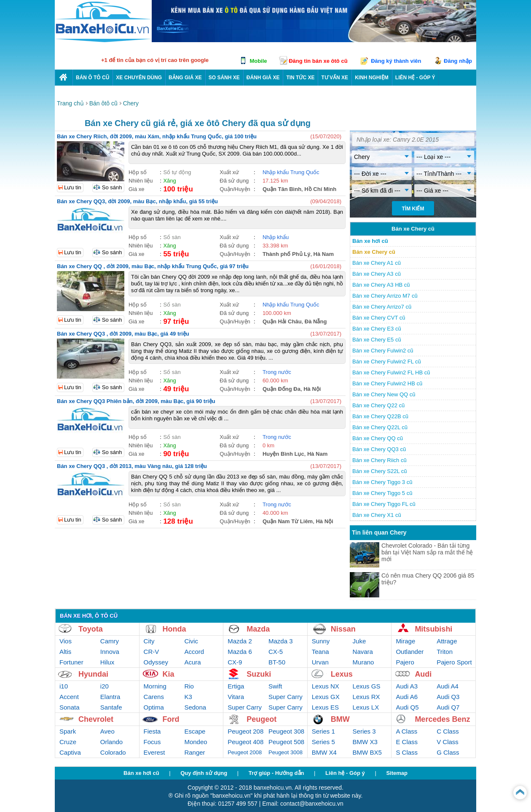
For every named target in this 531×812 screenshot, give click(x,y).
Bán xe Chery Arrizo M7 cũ (385, 296)
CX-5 (276, 652)
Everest (154, 752)
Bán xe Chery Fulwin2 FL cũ (387, 362)
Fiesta (152, 731)
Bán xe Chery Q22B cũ (380, 416)
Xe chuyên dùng (139, 78)
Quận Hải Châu (282, 321)
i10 (64, 686)
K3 (188, 697)
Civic (191, 641)
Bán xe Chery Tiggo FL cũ (384, 504)
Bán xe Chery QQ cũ (378, 438)
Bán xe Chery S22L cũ (380, 471)
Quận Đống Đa (282, 389)
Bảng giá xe (185, 78)
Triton (445, 652)
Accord (194, 652)
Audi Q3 (448, 697)
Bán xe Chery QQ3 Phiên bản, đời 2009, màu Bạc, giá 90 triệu (136, 401)
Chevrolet (96, 719)
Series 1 (323, 731)
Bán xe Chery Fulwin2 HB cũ (387, 383)
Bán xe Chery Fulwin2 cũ (383, 351)
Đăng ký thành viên (396, 61)
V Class (448, 742)
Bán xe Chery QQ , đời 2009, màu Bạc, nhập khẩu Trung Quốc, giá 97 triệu (153, 266)
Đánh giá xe (263, 78)
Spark (68, 731)
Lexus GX (326, 697)
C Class (448, 731)
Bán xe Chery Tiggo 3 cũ (382, 482)
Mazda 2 (240, 641)
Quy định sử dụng (204, 773)
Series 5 (323, 742)
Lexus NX (326, 686)
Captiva (70, 752)
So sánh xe (224, 78)
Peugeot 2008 (245, 752)
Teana (320, 652)
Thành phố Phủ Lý (287, 254)
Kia (169, 674)
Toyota (91, 629)
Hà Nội (312, 389)
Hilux (107, 662)
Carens (154, 697)
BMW (340, 719)
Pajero (405, 662)
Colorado (113, 752)
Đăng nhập (458, 61)
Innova (110, 652)
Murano (363, 662)
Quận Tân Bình (282, 189)
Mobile (258, 61)
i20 (105, 686)
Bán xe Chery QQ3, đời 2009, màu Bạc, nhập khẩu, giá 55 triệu (137, 201)
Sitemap (397, 773)
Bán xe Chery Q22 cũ (378, 405)
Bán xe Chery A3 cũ (377, 274)
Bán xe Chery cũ (374, 252)
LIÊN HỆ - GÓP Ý (415, 78)
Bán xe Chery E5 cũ (377, 340)
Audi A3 (407, 686)
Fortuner (71, 662)
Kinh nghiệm (372, 78)
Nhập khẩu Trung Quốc (291, 172)
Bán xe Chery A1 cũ (377, 263)
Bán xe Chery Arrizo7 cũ (382, 307)
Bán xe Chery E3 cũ (377, 329)
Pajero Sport (454, 662)
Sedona (195, 707)
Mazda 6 (240, 652)
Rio (189, 686)
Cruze (68, 742)
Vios (66, 641)
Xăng (169, 181)
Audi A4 (448, 686)
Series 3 (364, 731)
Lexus (342, 674)
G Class (448, 752)
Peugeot (261, 719)
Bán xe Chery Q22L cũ (380, 427)
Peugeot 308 (286, 731)
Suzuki (259, 674)
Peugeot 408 (245, 742)
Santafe (111, 707)
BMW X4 (324, 752)
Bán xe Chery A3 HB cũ (381, 285)
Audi (423, 674)
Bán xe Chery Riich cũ (379, 460)
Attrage (447, 641)
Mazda (258, 629)
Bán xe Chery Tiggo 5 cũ (382, 493)
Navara (363, 652)
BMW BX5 (367, 752)
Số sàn (172, 237)
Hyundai (93, 674)
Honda (174, 629)
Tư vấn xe (335, 78)
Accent (69, 697)
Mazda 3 (281, 641)
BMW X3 (365, 742)
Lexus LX (366, 707)
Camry (110, 641)
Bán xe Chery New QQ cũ (384, 394)
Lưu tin (73, 187)
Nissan (343, 629)
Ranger (194, 752)
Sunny (321, 641)
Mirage (405, 641)
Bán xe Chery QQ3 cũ (379, 449)
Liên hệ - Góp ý (345, 773)
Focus (152, 742)
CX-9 (235, 662)
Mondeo (196, 742)
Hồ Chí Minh (320, 189)
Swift (275, 686)
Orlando (111, 742)
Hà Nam (324, 254)
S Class (407, 752)
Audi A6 (407, 697)
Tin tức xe (300, 78)
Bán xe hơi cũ (370, 241)
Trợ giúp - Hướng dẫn (276, 773)
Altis (65, 652)
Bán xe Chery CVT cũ (379, 318)
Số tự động (177, 172)
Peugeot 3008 (286, 752)
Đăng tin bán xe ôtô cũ (318, 61)
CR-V (152, 652)
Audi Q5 (407, 707)
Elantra (110, 697)
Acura (192, 662)
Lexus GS (367, 686)
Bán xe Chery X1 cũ (377, 515)
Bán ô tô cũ (93, 78)
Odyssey (156, 662)
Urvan (320, 662)
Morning (155, 686)
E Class (407, 742)
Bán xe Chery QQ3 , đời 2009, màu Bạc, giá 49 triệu (123, 334)
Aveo (107, 731)
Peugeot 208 (245, 731)
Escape (195, 731)
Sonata (70, 707)
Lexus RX (366, 697)
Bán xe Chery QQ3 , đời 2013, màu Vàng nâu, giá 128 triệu (132, 466)
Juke (359, 641)
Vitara (236, 697)
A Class (406, 731)
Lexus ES (325, 707)
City (149, 641)
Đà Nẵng (316, 321)
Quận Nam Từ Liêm (288, 521)
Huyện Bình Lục (283, 454)
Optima (154, 707)
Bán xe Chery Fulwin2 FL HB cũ (391, 372)
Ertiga (236, 686)
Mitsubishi (433, 629)
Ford (171, 719)
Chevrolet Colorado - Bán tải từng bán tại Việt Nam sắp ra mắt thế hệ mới (427, 552)
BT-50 (277, 662)
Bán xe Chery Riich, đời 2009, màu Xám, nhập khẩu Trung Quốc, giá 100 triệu (157, 136)
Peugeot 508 (286, 742)
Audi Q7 (448, 707)
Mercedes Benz (442, 719)
